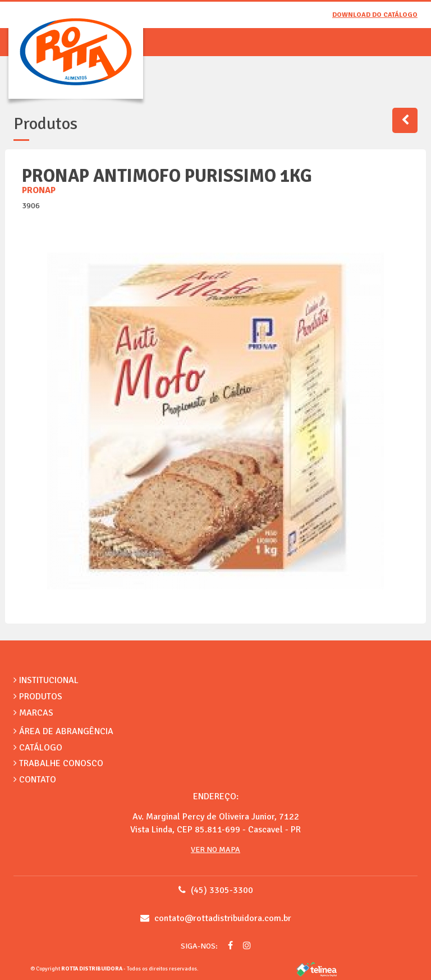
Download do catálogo (375, 15)
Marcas (33, 713)
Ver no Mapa (215, 850)
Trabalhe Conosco (58, 763)
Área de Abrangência (63, 731)
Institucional (46, 680)
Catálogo (38, 748)
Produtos (38, 697)
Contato (35, 780)
